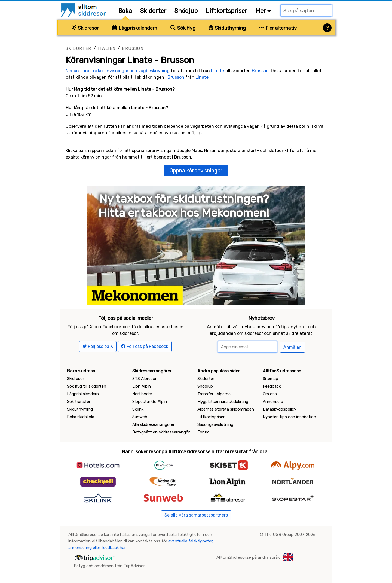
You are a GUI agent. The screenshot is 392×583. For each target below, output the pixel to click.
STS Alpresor (144, 379)
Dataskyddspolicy (279, 409)
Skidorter (153, 11)
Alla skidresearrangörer (153, 424)
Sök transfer (79, 402)
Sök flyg (183, 28)
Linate (218, 71)
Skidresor (85, 28)
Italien (107, 48)
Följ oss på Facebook (145, 346)
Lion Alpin (142, 386)
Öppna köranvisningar (196, 171)
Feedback (272, 386)
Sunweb (140, 417)
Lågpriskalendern (135, 28)
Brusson (133, 48)
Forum (203, 432)
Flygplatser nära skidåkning (223, 402)
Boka (125, 11)
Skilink (138, 409)
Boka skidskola (81, 417)
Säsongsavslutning (215, 424)
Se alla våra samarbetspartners (196, 515)
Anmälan (293, 347)
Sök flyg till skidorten (87, 386)
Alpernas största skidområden (226, 409)
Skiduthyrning (227, 28)
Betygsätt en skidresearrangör (161, 432)
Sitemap (270, 379)
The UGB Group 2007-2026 (290, 535)
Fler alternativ (278, 28)
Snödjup (186, 11)
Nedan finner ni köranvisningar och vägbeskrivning (118, 71)
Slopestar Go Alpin (150, 402)
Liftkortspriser (226, 11)
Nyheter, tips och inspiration (289, 417)
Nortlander (142, 394)
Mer (263, 11)
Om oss (270, 394)
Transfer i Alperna (214, 394)
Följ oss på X (98, 346)
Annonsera (273, 402)
